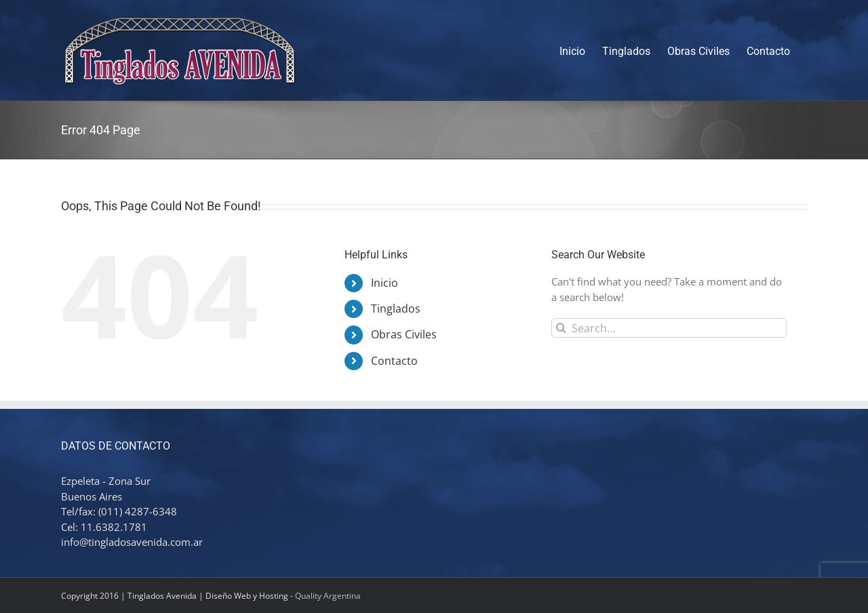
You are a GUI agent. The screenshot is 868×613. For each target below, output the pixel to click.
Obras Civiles (404, 334)
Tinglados (396, 309)
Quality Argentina (328, 596)
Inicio (384, 283)
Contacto (394, 361)
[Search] (561, 328)
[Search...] (669, 328)
